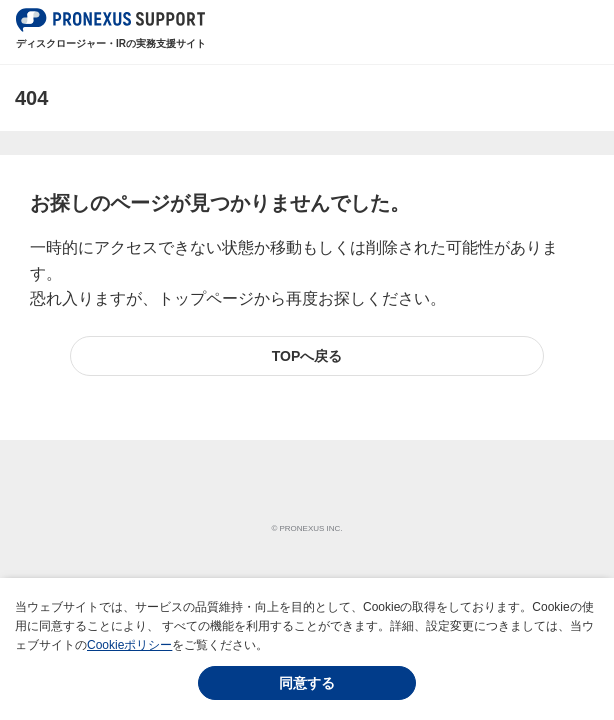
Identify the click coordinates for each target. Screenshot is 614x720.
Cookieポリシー (129, 645)
